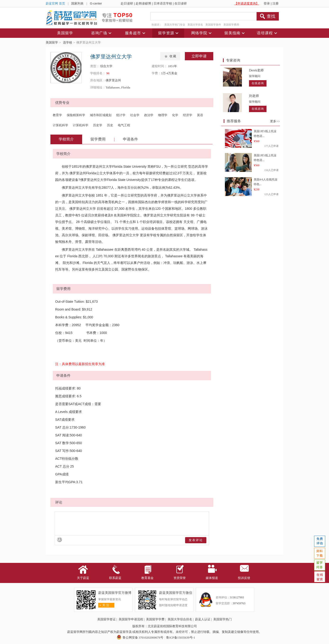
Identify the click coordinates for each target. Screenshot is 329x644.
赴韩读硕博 (143, 3)
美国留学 (52, 42)
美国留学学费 (155, 619)
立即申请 (199, 56)
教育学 (57, 115)
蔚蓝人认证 (203, 619)
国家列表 (77, 3)
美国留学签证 (107, 619)
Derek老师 (256, 70)
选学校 (68, 42)
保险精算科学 (76, 115)
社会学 (135, 115)
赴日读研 (127, 3)
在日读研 (181, 3)
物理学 (163, 115)
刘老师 (254, 96)
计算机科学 (60, 125)
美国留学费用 (231, 25)
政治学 (149, 115)
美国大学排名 (195, 25)
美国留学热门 (222, 619)
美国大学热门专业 (175, 25)
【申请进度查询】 (247, 3)
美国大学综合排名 (180, 619)
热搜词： (157, 25)
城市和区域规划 (101, 115)
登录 (267, 3)
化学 (175, 115)
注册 (276, 3)
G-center (96, 3)
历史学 (98, 125)
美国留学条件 (213, 25)
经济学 (188, 115)
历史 (110, 125)
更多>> (275, 121)
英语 (200, 115)
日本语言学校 (163, 3)
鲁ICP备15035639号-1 (181, 637)
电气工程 (124, 125)
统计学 (121, 115)
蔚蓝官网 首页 (55, 3)
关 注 (104, 605)
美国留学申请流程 (131, 619)
